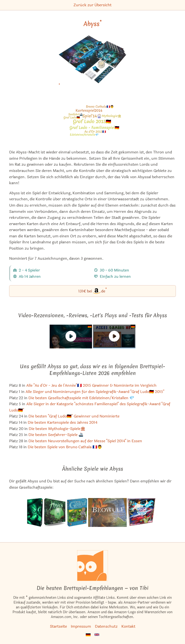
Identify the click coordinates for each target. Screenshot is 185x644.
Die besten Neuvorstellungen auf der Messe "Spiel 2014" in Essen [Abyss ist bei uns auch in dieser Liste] (85, 441)
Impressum (81, 626)
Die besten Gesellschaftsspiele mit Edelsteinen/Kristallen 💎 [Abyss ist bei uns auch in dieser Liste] (81, 398)
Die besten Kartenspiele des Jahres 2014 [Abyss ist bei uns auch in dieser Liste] (63, 422)
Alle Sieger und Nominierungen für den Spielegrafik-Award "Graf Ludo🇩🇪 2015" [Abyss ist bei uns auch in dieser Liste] (95, 392)
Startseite (58, 626)
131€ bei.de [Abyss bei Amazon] (93, 291)
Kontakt (128, 626)
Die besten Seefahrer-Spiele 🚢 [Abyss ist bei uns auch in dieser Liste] (56, 435)
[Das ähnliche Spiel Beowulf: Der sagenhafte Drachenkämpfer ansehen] (107, 512)
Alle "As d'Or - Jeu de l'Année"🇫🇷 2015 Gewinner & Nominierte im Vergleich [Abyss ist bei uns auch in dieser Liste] (91, 385)
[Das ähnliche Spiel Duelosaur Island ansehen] (143, 512)
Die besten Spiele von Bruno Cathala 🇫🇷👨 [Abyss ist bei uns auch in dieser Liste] (65, 447)
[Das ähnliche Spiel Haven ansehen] (55, 512)
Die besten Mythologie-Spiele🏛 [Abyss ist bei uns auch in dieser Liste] (57, 429)
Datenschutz (106, 626)
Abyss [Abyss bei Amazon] (93, 24)
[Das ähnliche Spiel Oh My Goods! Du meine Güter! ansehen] (77, 512)
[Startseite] (92, 566)
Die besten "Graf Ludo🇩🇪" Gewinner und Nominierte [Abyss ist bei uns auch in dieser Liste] (74, 416)
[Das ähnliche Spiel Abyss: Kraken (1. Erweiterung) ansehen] (35, 512)
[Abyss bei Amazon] (92, 62)
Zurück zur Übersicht (92, 5)
